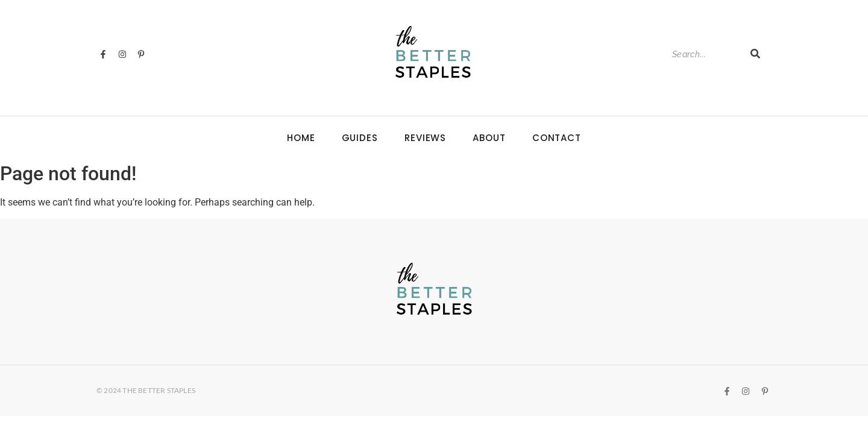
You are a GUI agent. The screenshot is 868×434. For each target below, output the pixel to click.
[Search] (705, 55)
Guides (360, 138)
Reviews (425, 138)
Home (301, 138)
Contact (557, 138)
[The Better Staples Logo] (433, 52)
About (489, 138)
